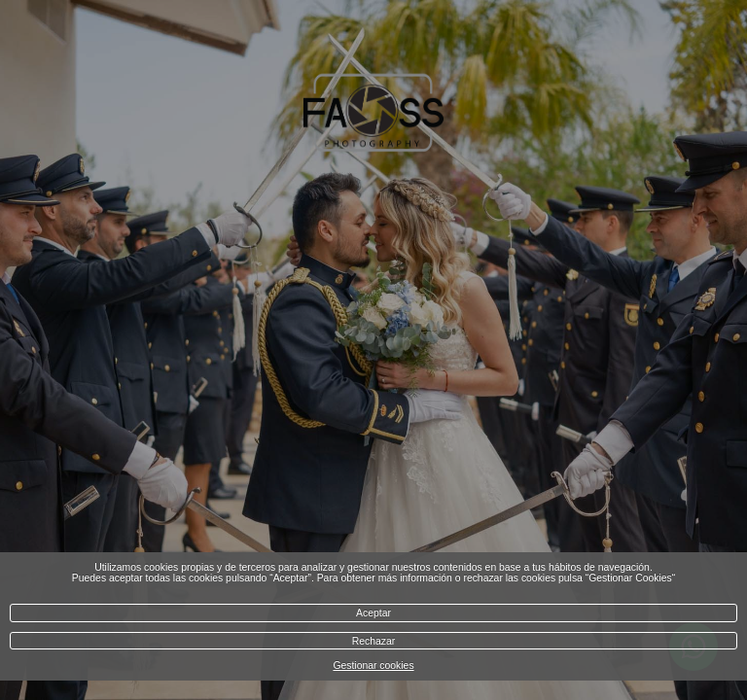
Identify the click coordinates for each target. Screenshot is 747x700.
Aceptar (373, 613)
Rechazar (373, 641)
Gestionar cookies (373, 665)
